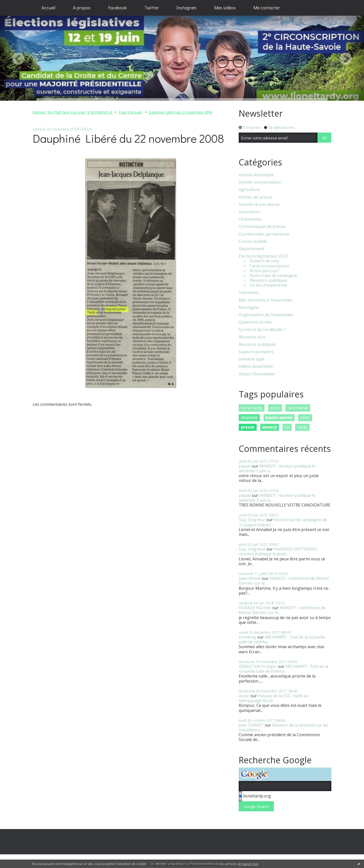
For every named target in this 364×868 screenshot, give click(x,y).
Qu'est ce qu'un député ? (262, 330)
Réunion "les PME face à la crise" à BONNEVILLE (73, 112)
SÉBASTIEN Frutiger (258, 666)
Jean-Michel (250, 578)
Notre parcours (264, 271)
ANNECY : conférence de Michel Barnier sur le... (284, 581)
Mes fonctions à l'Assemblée (266, 300)
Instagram (186, 8)
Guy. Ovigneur (252, 520)
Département (251, 249)
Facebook (117, 8)
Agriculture (249, 190)
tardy (302, 427)
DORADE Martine (255, 608)
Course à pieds (253, 241)
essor (305, 417)
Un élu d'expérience (268, 285)
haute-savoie (279, 417)
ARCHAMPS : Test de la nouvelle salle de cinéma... (282, 639)
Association (250, 212)
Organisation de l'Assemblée (266, 315)
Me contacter (267, 8)
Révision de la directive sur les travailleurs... (284, 727)
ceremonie (298, 408)
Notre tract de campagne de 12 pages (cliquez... (283, 522)
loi (287, 427)
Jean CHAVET (251, 725)
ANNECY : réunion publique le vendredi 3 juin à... (277, 468)
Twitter (152, 8)
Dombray (248, 637)
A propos (82, 8)
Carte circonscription (269, 266)
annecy (269, 427)
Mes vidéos (225, 8)
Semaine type (251, 359)
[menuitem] (48, 8)
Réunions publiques (268, 280)
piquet (245, 466)
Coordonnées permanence (264, 234)
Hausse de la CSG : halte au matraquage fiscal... (274, 698)
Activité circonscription (260, 182)
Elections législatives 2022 (263, 256)
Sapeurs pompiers (256, 352)
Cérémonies (250, 219)
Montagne (249, 308)
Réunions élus (252, 337)
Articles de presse (255, 197)
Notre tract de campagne (273, 276)
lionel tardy (252, 408)
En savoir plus (248, 864)
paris (275, 408)
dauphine (249, 417)
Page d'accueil (130, 112)
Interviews (249, 293)
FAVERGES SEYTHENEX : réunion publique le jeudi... (279, 551)
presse (248, 427)
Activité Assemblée (256, 175)
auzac (244, 696)
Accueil (48, 8)
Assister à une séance (259, 205)
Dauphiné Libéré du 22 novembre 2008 (180, 112)
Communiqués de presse (262, 227)
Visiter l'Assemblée (257, 374)
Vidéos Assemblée (256, 366)
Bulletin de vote (264, 261)
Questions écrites (255, 322)
